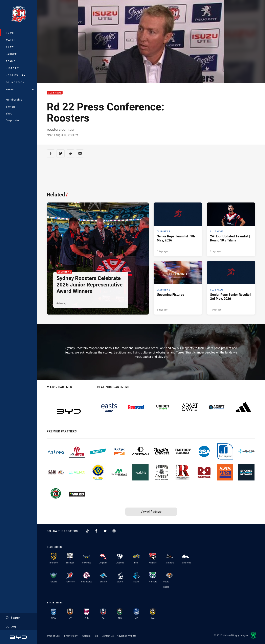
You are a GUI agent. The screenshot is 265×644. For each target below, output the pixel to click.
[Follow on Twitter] (105, 531)
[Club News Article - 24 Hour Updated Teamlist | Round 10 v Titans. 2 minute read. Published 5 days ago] (231, 229)
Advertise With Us (126, 636)
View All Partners (151, 511)
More (20, 89)
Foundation (15, 82)
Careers (86, 636)
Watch (11, 40)
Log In (13, 626)
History (12, 68)
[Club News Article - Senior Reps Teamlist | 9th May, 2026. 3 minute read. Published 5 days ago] (178, 229)
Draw (10, 47)
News (10, 33)
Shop (9, 113)
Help (96, 636)
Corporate (12, 120)
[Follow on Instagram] (114, 531)
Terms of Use (52, 636)
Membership (14, 100)
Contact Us (108, 636)
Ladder (11, 54)
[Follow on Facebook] (96, 531)
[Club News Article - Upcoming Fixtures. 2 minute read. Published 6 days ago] (178, 288)
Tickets (11, 107)
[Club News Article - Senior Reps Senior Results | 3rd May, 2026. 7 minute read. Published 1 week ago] (231, 288)
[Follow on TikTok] (87, 531)
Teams (11, 61)
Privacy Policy (70, 636)
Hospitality (16, 75)
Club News (55, 93)
